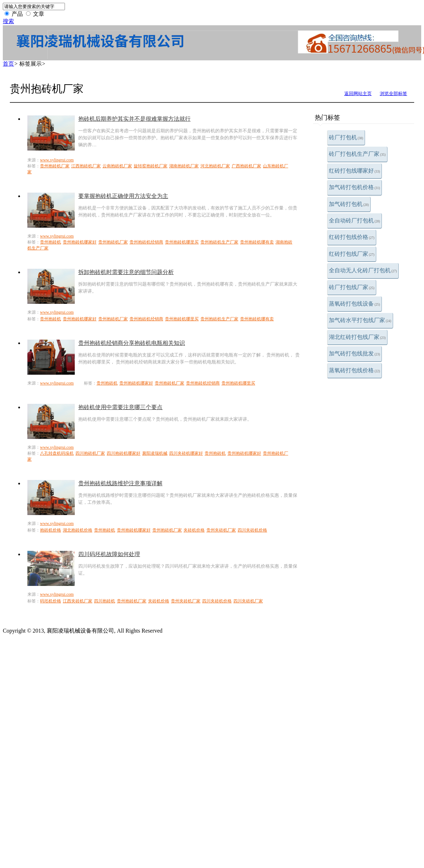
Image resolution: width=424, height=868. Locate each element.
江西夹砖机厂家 (78, 601)
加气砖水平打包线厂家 (360, 320)
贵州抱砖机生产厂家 (219, 242)
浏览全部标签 (393, 94)
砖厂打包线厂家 (352, 287)
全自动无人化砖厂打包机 (363, 270)
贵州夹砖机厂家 (221, 530)
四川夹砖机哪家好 (186, 453)
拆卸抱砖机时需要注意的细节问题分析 (126, 272)
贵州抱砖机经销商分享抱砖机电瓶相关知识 (132, 343)
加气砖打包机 (349, 204)
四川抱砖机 (105, 601)
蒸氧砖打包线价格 (355, 370)
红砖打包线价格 (352, 237)
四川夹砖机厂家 (248, 601)
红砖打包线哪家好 (355, 171)
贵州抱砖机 (51, 242)
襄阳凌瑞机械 (155, 453)
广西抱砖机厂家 (246, 166)
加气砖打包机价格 (355, 187)
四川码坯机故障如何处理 (109, 554)
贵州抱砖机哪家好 (80, 242)
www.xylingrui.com (57, 160)
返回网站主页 (358, 94)
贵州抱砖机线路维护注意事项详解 (120, 483)
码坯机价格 (51, 601)
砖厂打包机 (346, 137)
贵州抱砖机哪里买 (182, 242)
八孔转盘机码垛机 (57, 453)
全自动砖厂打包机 (355, 221)
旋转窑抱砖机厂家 (151, 166)
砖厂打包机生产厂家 (357, 154)
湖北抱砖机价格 (78, 530)
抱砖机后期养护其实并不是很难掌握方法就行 (134, 119)
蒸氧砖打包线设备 (355, 304)
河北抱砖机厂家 (215, 166)
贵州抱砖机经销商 (146, 242)
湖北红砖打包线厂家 (357, 337)
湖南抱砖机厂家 (184, 166)
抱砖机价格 (51, 530)
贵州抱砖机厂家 (55, 166)
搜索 (8, 21)
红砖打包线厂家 (352, 254)
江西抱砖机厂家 (86, 166)
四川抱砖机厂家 (90, 453)
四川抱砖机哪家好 (124, 453)
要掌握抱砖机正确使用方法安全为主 (123, 196)
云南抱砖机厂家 (117, 166)
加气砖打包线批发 (355, 353)
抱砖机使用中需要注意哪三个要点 (120, 407)
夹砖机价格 (194, 530)
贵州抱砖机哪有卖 (257, 242)
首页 (8, 64)
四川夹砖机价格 (252, 530)
